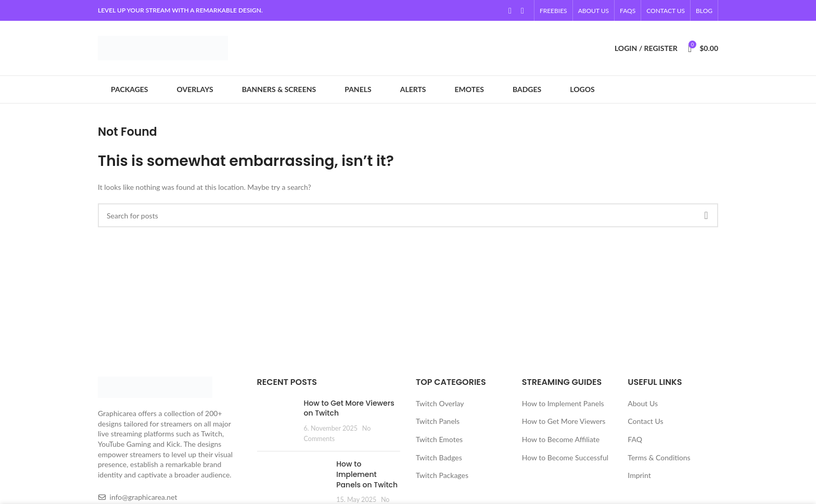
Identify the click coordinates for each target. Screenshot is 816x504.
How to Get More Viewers (564, 421)
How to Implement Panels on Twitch (367, 474)
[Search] (408, 215)
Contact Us (645, 421)
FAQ (635, 439)
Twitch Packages (442, 475)
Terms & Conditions (659, 457)
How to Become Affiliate (561, 439)
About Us (643, 403)
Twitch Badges (439, 457)
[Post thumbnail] (277, 421)
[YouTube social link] (510, 10)
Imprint (639, 475)
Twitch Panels (438, 421)
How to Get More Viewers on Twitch (349, 408)
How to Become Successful (565, 457)
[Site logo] (163, 47)
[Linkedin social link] (522, 10)
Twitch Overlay (440, 403)
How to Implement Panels (563, 403)
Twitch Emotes (439, 439)
